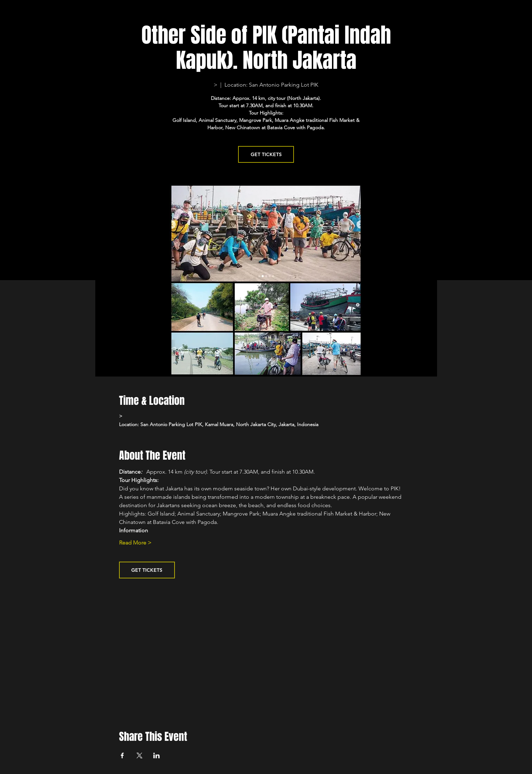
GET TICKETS (266, 154)
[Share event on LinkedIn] (157, 755)
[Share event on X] (139, 755)
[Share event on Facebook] (122, 755)
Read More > (135, 543)
